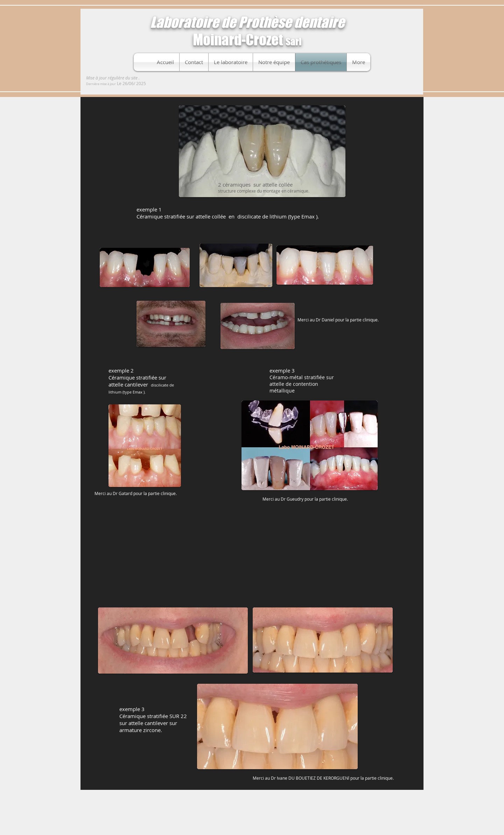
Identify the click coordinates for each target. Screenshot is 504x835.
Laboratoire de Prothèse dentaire (247, 22)
